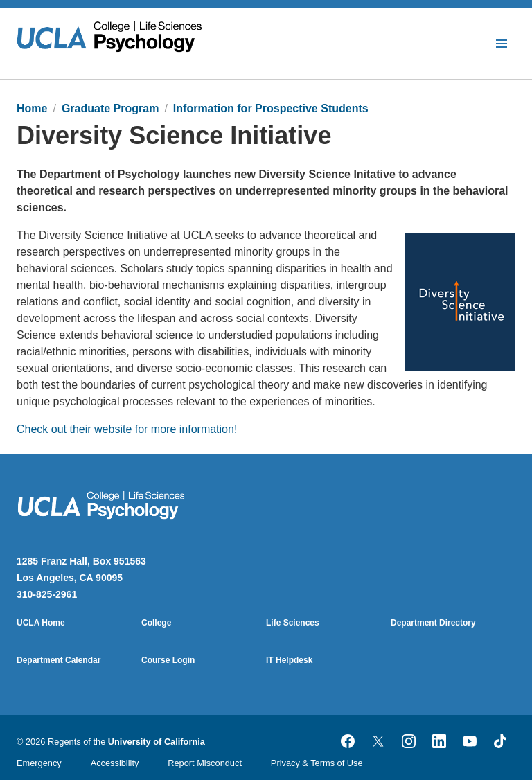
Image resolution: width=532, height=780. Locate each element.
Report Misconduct (205, 763)
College (156, 623)
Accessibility (115, 763)
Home (32, 108)
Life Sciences (293, 623)
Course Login (168, 660)
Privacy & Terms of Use (317, 763)
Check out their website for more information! (127, 429)
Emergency (39, 763)
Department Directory (433, 623)
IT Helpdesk (289, 660)
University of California (157, 742)
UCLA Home (41, 623)
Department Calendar (59, 660)
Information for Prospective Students (271, 108)
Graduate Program (110, 108)
